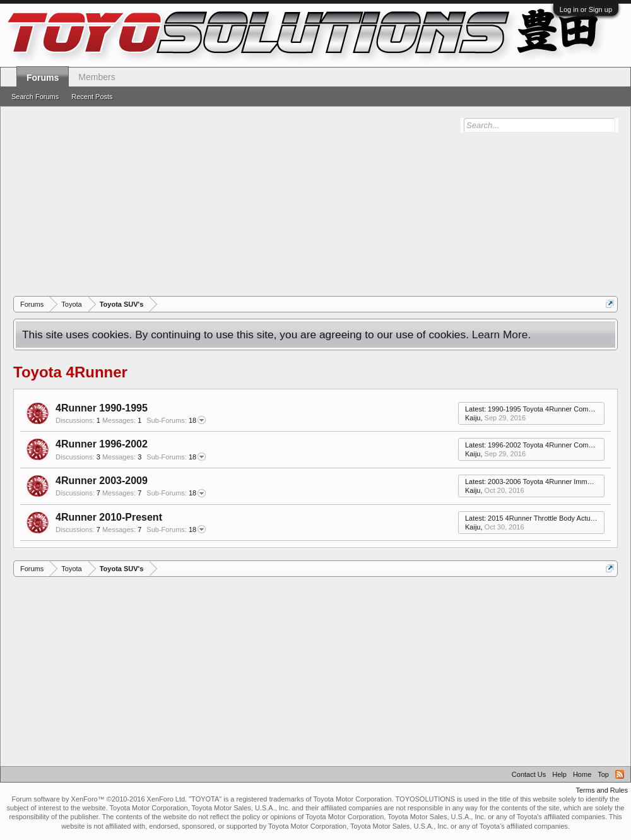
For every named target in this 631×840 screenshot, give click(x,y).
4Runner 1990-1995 (102, 408)
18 (176, 420)
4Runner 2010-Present (109, 517)
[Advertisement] (322, 201)
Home (582, 774)
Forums (43, 78)
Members (97, 77)
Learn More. (501, 334)
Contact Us (529, 774)
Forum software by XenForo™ (99, 799)
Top (603, 774)
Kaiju (473, 418)
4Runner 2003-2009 (102, 481)
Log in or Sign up (586, 9)
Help (559, 774)
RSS (620, 774)
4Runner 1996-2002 (102, 444)
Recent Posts (92, 97)
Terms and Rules (602, 790)
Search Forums (35, 97)
